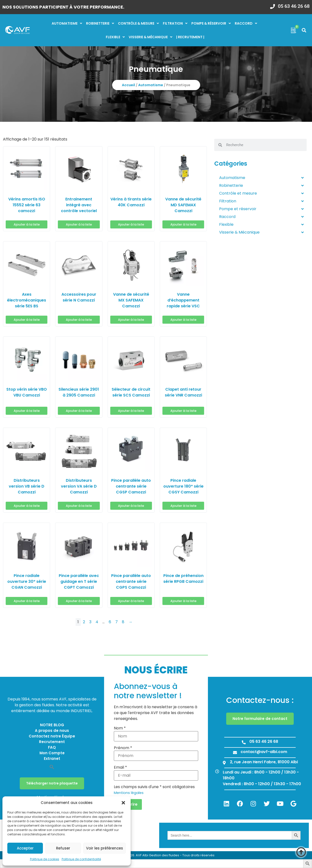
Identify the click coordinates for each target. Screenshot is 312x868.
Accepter (25, 848)
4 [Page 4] (97, 622)
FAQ (52, 747)
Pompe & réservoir (211, 23)
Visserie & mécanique (151, 37)
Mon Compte (52, 753)
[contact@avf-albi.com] (235, 753)
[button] (123, 803)
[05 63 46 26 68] (273, 5)
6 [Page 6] (110, 622)
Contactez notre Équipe (52, 736)
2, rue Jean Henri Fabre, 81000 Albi (264, 762)
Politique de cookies (45, 859)
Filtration (175, 23)
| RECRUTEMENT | (190, 37)
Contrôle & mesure (138, 23)
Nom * (120, 728)
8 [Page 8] (123, 622)
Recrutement (52, 742)
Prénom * (123, 748)
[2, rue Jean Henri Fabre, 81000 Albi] (224, 763)
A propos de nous (52, 731)
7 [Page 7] (117, 622)
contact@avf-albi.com (264, 752)
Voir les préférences (105, 848)
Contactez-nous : (260, 700)
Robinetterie (100, 23)
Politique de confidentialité (81, 859)
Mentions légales (129, 793)
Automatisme (67, 23)
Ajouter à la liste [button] (27, 224)
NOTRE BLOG (52, 725)
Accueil (128, 85)
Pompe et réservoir (261, 209)
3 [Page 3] (90, 622)
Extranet (52, 759)
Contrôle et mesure (261, 193)
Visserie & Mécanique (261, 232)
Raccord (246, 23)
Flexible (115, 37)
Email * (120, 767)
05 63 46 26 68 (294, 6)
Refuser (63, 848)
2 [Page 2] (84, 622)
